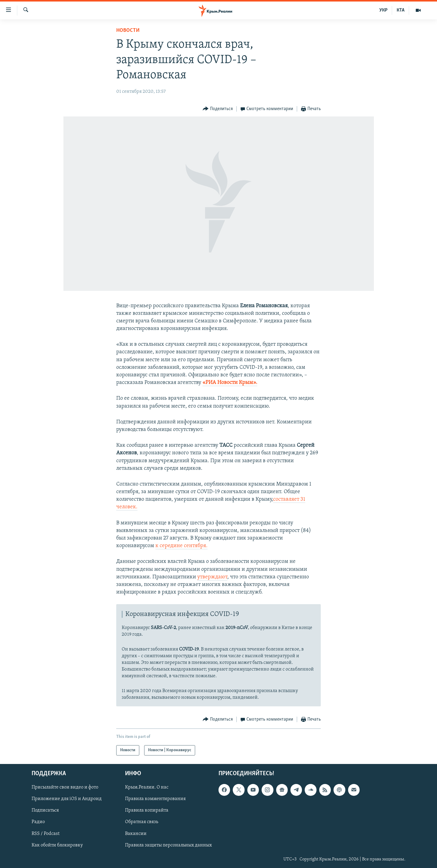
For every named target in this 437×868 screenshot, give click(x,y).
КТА (401, 10)
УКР (383, 10)
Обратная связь (142, 822)
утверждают (212, 577)
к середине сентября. (181, 546)
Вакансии (136, 834)
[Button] (218, 109)
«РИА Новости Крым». (230, 383)
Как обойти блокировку (57, 845)
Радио (38, 822)
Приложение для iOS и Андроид (67, 799)
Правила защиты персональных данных (168, 845)
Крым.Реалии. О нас (147, 788)
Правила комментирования (155, 799)
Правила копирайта (147, 811)
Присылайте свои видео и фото (65, 788)
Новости (128, 30)
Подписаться (45, 811)
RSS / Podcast (46, 834)
